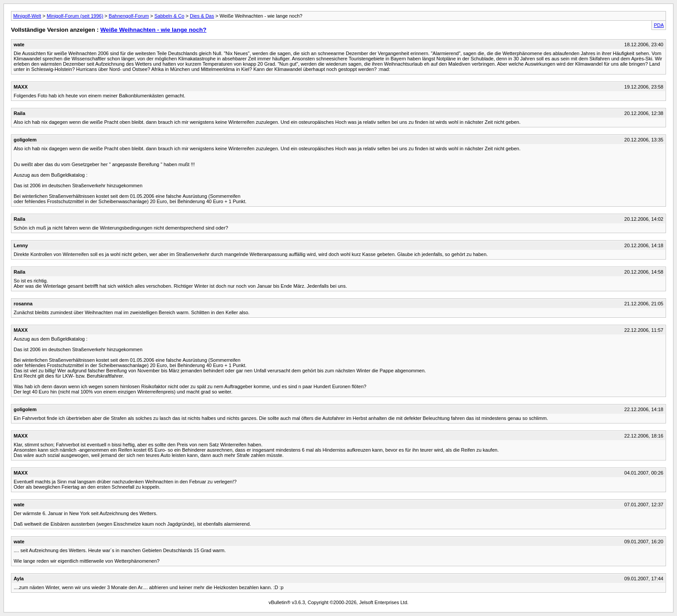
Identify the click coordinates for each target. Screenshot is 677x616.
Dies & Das (202, 16)
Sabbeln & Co (170, 16)
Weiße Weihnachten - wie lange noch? (154, 30)
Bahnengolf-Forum (129, 16)
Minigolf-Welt (27, 16)
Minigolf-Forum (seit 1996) (75, 16)
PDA (659, 25)
